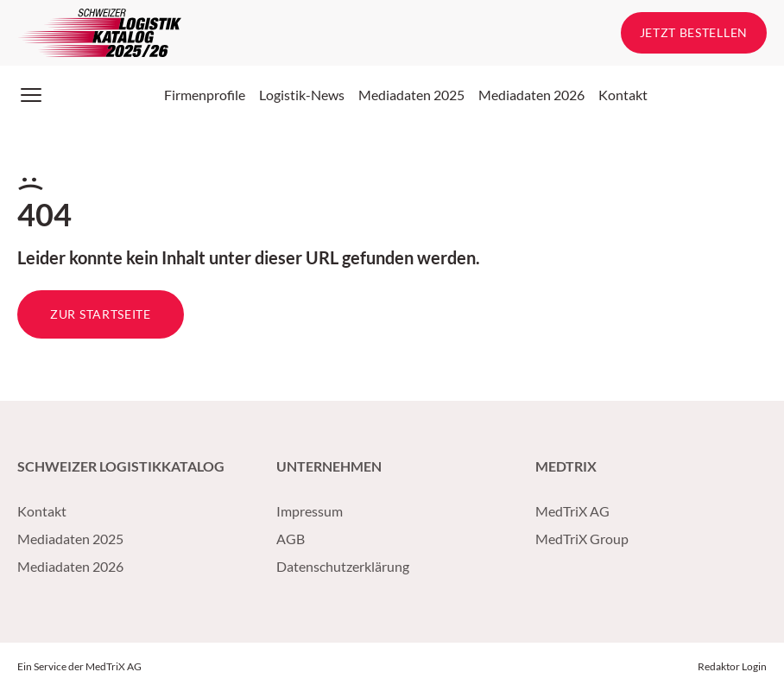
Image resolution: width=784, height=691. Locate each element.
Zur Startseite (101, 314)
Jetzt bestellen (694, 32)
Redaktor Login (732, 666)
